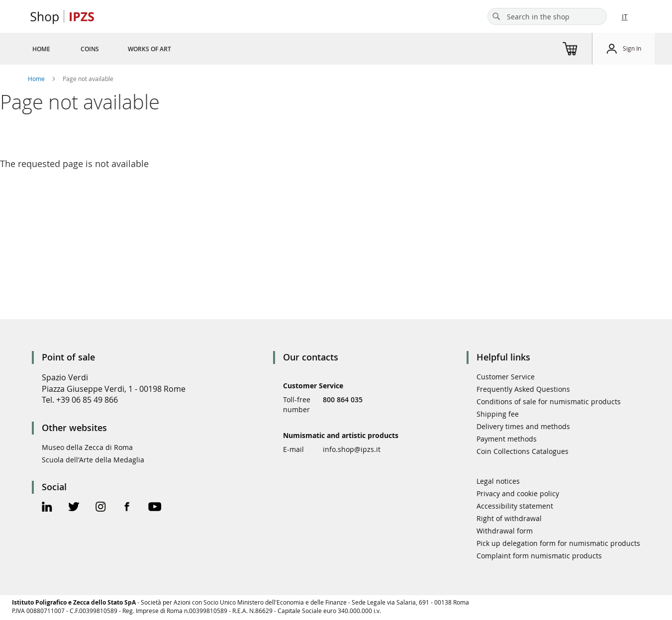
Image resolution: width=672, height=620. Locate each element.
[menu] (114, 49)
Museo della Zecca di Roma (87, 447)
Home (37, 79)
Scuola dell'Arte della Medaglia (93, 460)
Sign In (632, 48)
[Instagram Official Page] (101, 508)
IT (625, 17)
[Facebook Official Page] (127, 508)
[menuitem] (41, 49)
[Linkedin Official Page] (47, 508)
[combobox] (547, 16)
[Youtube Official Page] (155, 508)
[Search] (496, 16)
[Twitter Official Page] (74, 508)
